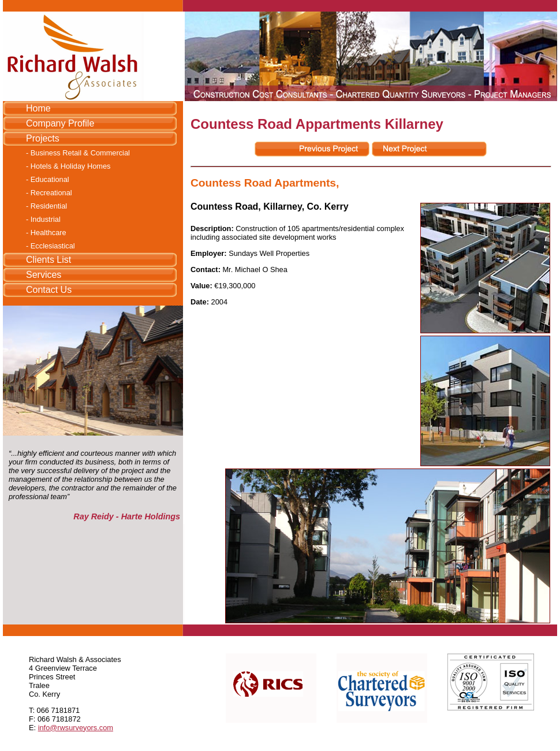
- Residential (46, 206)
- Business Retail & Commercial (78, 153)
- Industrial (43, 219)
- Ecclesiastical (51, 246)
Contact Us (49, 290)
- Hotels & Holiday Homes (68, 166)
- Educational (48, 179)
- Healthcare (46, 233)
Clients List (48, 260)
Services (44, 275)
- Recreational (49, 193)
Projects (43, 138)
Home (38, 108)
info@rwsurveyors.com (76, 728)
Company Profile (60, 123)
